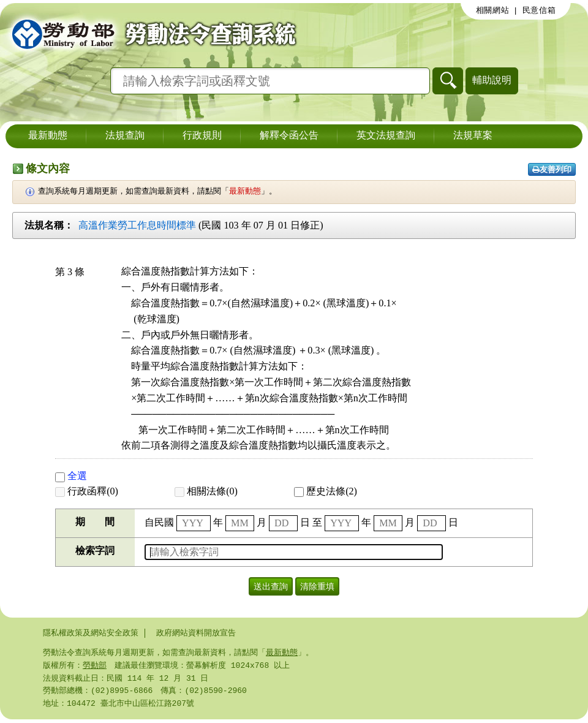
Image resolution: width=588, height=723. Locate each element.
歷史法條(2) (326, 491)
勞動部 (95, 667)
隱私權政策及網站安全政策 (91, 633)
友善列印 (552, 169)
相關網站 (493, 10)
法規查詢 (125, 136)
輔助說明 (492, 80)
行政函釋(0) (87, 491)
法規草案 (473, 136)
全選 (71, 476)
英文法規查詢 (386, 136)
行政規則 (202, 136)
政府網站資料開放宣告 (196, 633)
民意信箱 (539, 10)
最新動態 (48, 136)
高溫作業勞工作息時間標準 (137, 225)
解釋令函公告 (289, 136)
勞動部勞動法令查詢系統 (150, 34)
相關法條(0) (206, 491)
